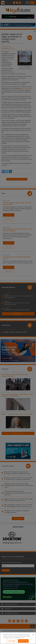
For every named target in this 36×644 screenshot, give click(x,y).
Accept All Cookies (23, 641)
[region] (18, 638)
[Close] (33, 635)
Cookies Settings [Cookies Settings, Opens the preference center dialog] (11, 641)
